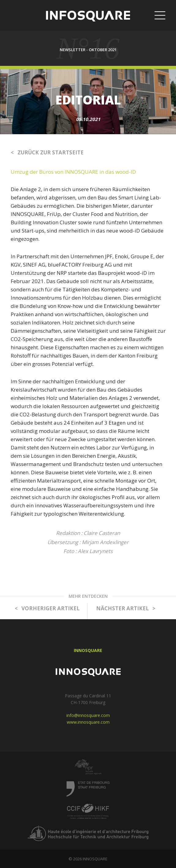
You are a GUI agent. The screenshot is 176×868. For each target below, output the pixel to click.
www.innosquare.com (88, 722)
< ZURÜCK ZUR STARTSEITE (47, 153)
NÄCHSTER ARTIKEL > (126, 608)
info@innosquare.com (88, 715)
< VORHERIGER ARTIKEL (47, 608)
